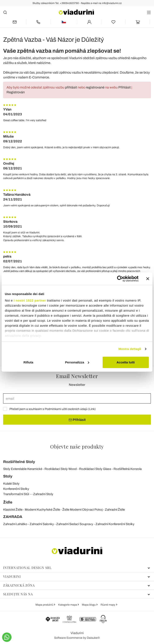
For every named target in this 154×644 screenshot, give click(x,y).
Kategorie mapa (68, 605)
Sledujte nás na (77, 594)
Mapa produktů (45, 605)
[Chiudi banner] (148, 279)
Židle (8, 502)
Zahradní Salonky (42, 524)
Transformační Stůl (16, 494)
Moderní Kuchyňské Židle (42, 510)
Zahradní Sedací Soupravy (75, 524)
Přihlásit (125, 87)
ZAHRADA (13, 517)
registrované (95, 87)
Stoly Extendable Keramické (23, 469)
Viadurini (77, 576)
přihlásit (71, 87)
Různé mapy (108, 605)
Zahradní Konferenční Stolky (115, 524)
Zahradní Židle (115, 510)
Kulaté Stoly (11, 484)
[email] (77, 398)
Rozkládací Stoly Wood (61, 469)
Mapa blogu (89, 605)
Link (92, 409)
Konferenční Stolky (16, 489)
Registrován (16, 92)
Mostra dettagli (130, 349)
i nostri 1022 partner (30, 300)
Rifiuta (28, 362)
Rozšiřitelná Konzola (128, 469)
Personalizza (77, 362)
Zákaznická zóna (77, 585)
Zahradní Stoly (43, 494)
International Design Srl (77, 568)
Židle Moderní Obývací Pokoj (82, 510)
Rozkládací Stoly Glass (95, 469)
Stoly (8, 476)
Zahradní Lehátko (15, 524)
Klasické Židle (13, 510)
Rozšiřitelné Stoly (19, 462)
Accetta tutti (126, 362)
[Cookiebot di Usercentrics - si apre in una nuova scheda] (120, 279)
